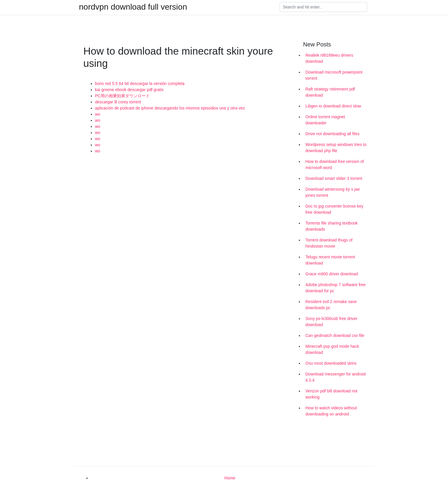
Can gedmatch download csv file (335, 335)
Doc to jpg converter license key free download (334, 209)
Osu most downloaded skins (331, 363)
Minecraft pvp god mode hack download (332, 349)
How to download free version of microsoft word (335, 165)
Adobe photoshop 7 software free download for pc (336, 288)
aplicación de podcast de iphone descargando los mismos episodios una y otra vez (170, 108)
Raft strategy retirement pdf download (330, 92)
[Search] (323, 7)
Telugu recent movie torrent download (330, 260)
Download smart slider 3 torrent (334, 178)
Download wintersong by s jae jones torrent (333, 192)
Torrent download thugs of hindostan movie (329, 243)
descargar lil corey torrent (118, 102)
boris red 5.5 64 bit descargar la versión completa (140, 84)
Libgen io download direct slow (333, 106)
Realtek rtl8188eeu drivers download (329, 58)
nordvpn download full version (133, 7)
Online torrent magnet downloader (325, 120)
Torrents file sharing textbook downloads (332, 226)
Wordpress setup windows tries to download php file (336, 148)
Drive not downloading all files (333, 134)
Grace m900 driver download (332, 274)
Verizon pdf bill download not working (332, 394)
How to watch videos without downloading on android (331, 411)
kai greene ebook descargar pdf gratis (129, 90)
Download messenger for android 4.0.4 (336, 377)
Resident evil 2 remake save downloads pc (331, 305)
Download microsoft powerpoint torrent (334, 75)
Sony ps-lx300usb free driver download (332, 322)
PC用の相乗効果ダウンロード (122, 96)
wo (98, 114)
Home (230, 478)
